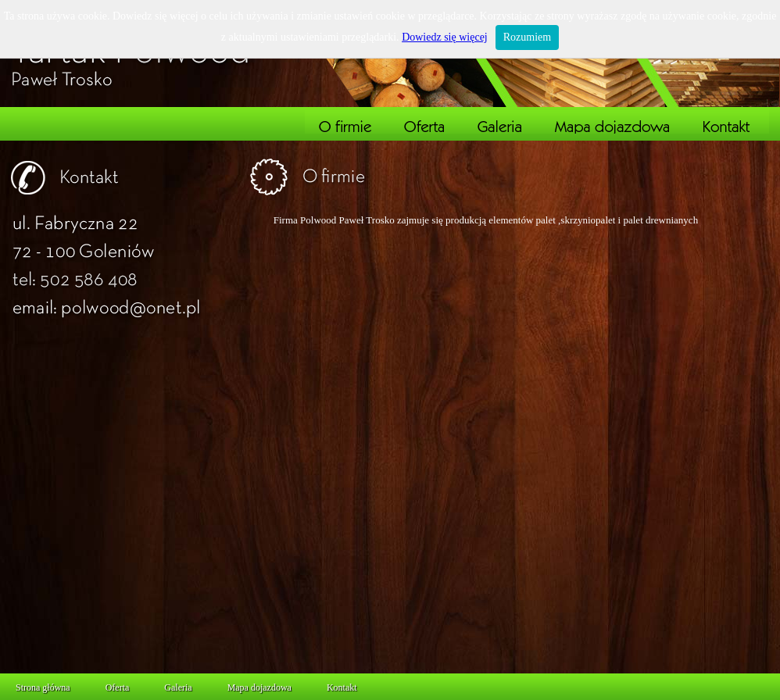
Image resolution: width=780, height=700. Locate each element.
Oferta (118, 687)
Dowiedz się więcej (445, 37)
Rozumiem (527, 37)
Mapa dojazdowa (259, 687)
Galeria (178, 687)
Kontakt (342, 687)
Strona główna (43, 687)
